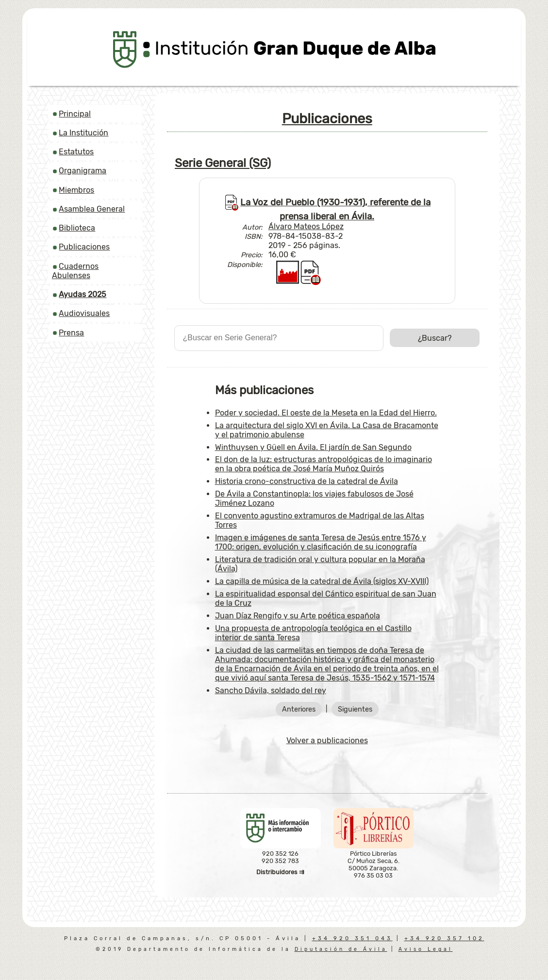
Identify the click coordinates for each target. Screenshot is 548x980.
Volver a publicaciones (327, 740)
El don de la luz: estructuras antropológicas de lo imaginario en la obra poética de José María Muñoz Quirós (324, 464)
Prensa (71, 333)
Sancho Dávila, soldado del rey (271, 690)
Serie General (223, 163)
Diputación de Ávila (341, 949)
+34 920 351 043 (352, 938)
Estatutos (76, 152)
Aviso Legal (426, 949)
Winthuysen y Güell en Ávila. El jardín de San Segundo (313, 447)
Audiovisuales (84, 313)
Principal (75, 114)
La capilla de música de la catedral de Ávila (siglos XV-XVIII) (322, 581)
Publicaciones (84, 247)
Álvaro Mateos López (306, 226)
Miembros (76, 190)
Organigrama (83, 171)
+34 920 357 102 (444, 938)
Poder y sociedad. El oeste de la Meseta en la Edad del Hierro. (326, 413)
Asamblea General (92, 209)
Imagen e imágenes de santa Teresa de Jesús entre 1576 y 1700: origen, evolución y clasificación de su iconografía (321, 542)
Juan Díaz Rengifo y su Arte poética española (298, 616)
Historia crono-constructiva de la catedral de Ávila (307, 481)
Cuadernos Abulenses (75, 271)
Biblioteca (77, 228)
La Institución (83, 133)
